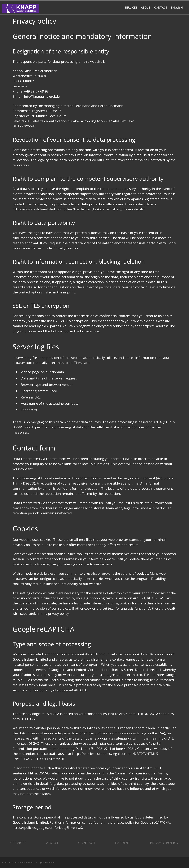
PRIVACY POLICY (164, 843)
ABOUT (52, 843)
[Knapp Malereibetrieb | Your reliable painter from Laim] (21, 7)
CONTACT (87, 843)
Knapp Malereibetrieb (22, 863)
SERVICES (19, 843)
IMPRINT (123, 843)
